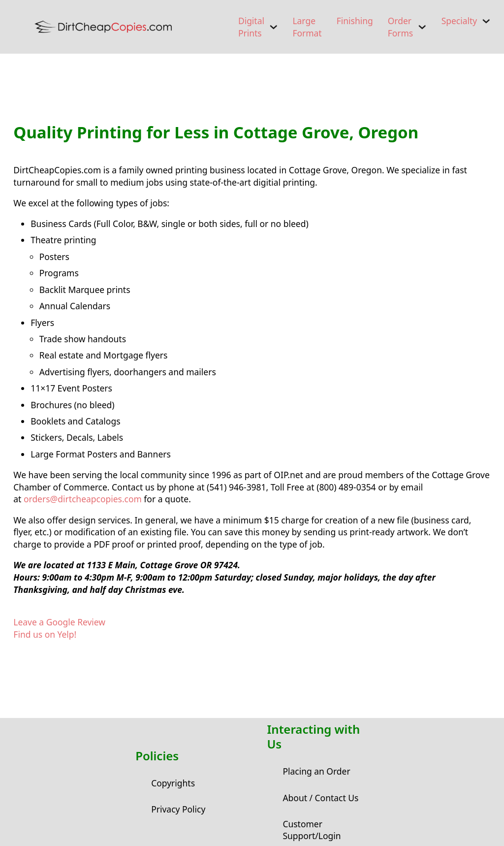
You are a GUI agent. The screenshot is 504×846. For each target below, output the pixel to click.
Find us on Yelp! (45, 634)
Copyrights (173, 783)
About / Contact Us (320, 798)
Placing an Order (316, 771)
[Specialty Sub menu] (486, 21)
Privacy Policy (178, 809)
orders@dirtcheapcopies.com (83, 499)
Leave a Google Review (59, 622)
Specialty (459, 21)
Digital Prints (251, 27)
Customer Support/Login (312, 830)
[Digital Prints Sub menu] (273, 27)
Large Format (307, 27)
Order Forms (401, 27)
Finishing (355, 21)
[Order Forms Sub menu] (422, 27)
